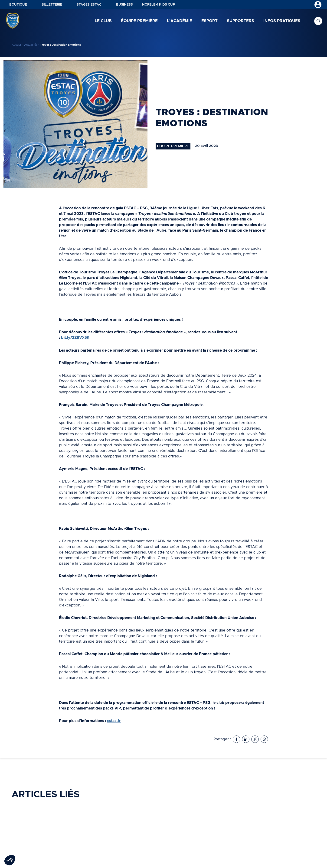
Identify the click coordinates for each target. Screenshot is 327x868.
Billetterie (52, 5)
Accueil (17, 45)
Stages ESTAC (89, 5)
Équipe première (139, 21)
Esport (209, 21)
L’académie (180, 21)
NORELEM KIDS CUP (159, 5)
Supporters (240, 21)
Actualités (31, 45)
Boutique (18, 5)
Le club (103, 21)
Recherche (318, 21)
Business (124, 5)
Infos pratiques (282, 21)
